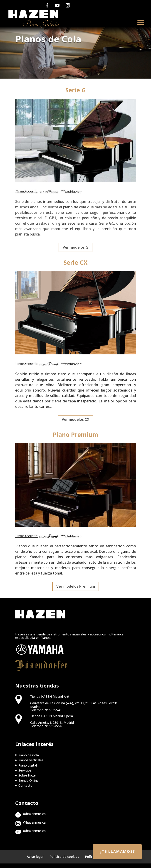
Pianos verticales (31, 760)
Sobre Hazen (28, 775)
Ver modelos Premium (76, 586)
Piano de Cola (29, 755)
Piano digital (28, 765)
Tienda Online (28, 780)
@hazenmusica (34, 814)
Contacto (25, 785)
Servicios (25, 770)
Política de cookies (64, 857)
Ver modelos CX (75, 419)
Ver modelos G (75, 247)
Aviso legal (35, 857)
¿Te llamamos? (117, 851)
